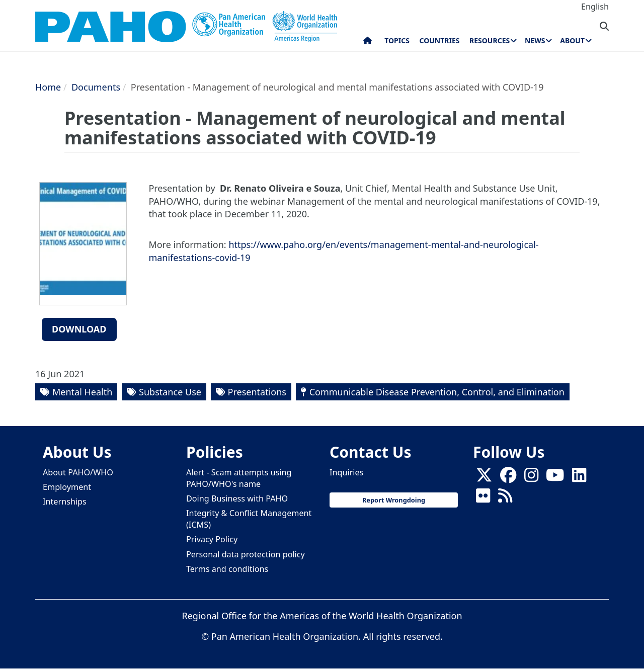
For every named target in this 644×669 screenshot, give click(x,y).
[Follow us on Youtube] (555, 478)
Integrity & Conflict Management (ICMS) (249, 519)
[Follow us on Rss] (505, 498)
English (595, 7)
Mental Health (82, 392)
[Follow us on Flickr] (483, 498)
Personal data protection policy (246, 554)
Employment (67, 487)
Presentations (257, 392)
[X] (484, 478)
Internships (65, 501)
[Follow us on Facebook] (508, 478)
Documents (96, 87)
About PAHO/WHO (78, 472)
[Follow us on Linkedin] (579, 478)
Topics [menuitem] (397, 40)
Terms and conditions (227, 569)
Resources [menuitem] (490, 40)
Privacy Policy (212, 539)
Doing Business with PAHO (237, 498)
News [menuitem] (535, 40)
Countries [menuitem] (439, 40)
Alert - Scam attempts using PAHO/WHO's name (239, 478)
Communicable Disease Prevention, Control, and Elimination (437, 392)
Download (79, 329)
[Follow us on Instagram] (531, 478)
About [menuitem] (572, 40)
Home (48, 87)
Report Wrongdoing (394, 500)
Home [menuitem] (368, 43)
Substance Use (170, 392)
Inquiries (346, 472)
